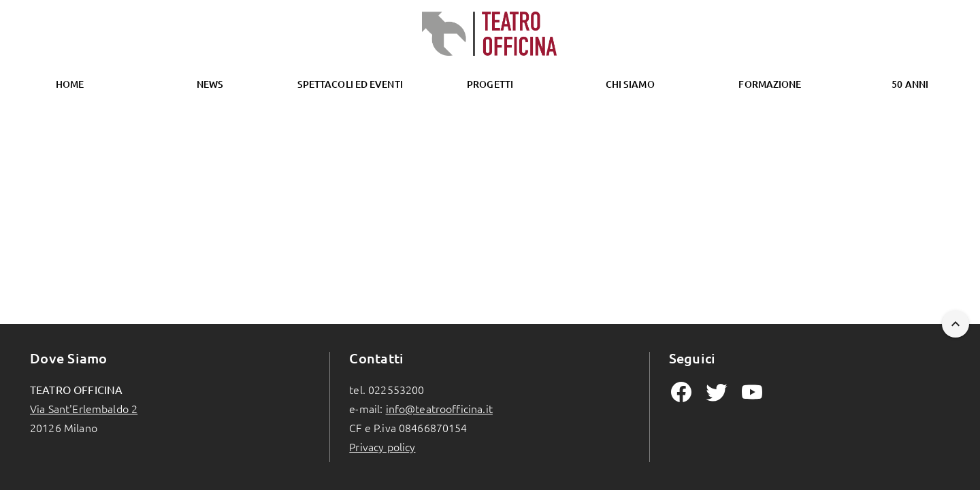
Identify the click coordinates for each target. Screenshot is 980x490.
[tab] (350, 84)
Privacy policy (382, 446)
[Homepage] (490, 34)
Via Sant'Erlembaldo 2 (84, 408)
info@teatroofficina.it (439, 408)
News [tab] (210, 84)
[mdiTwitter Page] (717, 392)
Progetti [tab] (490, 84)
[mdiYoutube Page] (752, 392)
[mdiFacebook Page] (681, 392)
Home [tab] (70, 84)
